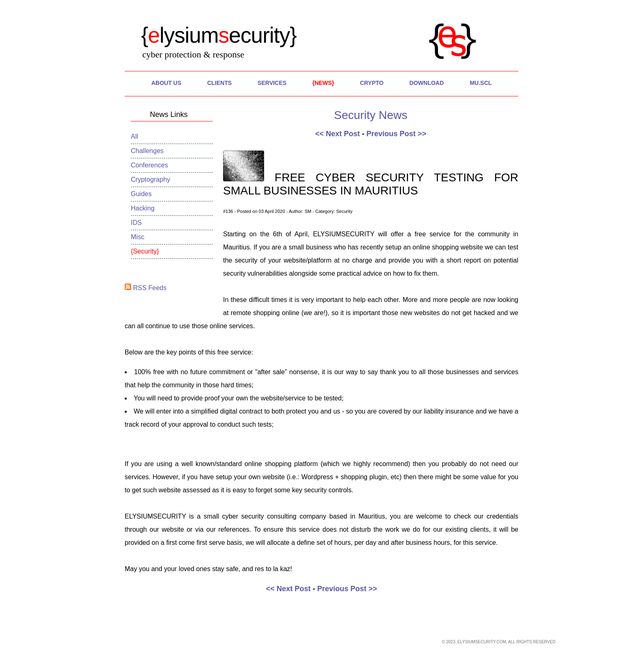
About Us (166, 83)
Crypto (372, 83)
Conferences (149, 165)
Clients (219, 83)
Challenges (147, 151)
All (135, 136)
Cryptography (150, 179)
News (323, 83)
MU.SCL (481, 83)
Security (145, 251)
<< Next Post (337, 134)
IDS (136, 223)
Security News (371, 115)
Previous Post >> (396, 134)
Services (272, 83)
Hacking (143, 208)
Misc (138, 237)
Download (426, 83)
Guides (141, 194)
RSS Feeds (146, 288)
